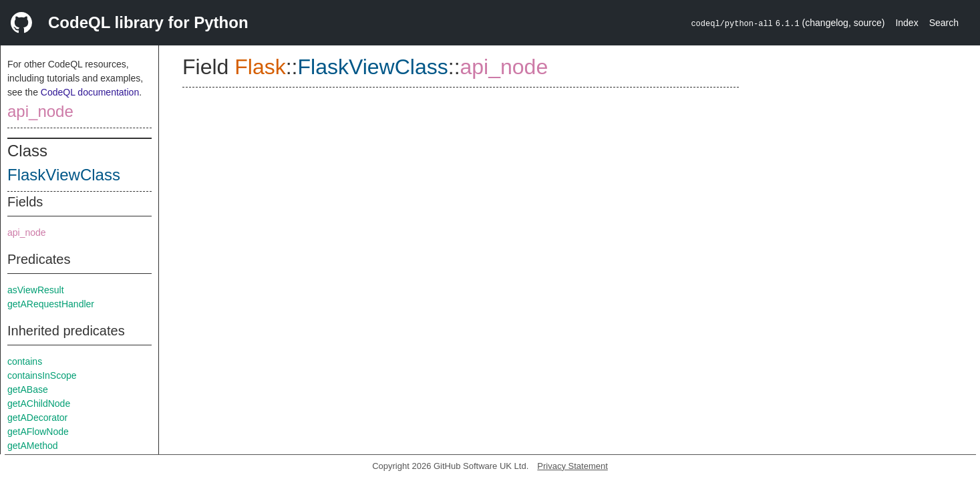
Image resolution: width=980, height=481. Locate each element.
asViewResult (36, 290)
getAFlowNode (38, 432)
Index (907, 23)
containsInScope (42, 375)
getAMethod (33, 446)
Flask (260, 67)
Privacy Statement (573, 466)
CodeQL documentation (90, 92)
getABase (28, 389)
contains (25, 361)
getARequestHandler (51, 304)
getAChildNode (39, 404)
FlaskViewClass (64, 175)
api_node (40, 111)
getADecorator (37, 418)
